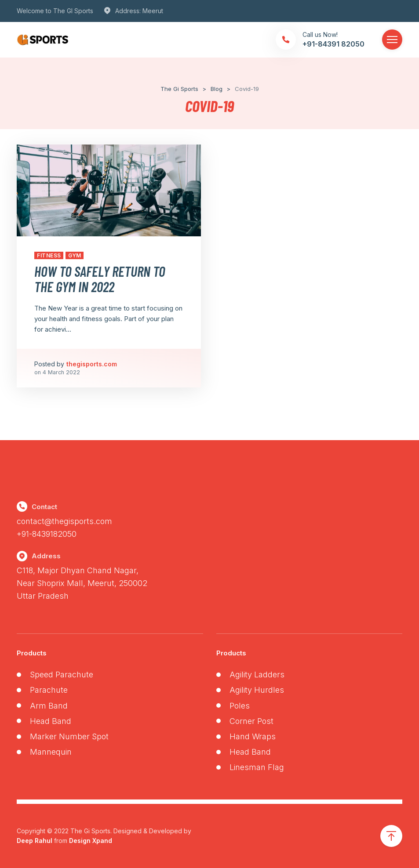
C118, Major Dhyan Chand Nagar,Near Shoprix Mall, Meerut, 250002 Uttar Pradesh (82, 583)
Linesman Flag (257, 767)
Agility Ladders (257, 675)
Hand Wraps (253, 736)
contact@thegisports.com (64, 521)
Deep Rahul (35, 841)
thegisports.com (92, 364)
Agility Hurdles (257, 690)
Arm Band (49, 706)
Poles (240, 706)
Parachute (49, 690)
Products (32, 653)
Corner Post (251, 721)
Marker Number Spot (69, 736)
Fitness (49, 255)
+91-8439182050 (47, 534)
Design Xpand (91, 841)
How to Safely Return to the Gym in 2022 (100, 279)
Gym (75, 255)
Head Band (51, 721)
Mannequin (51, 752)
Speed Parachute (62, 675)
